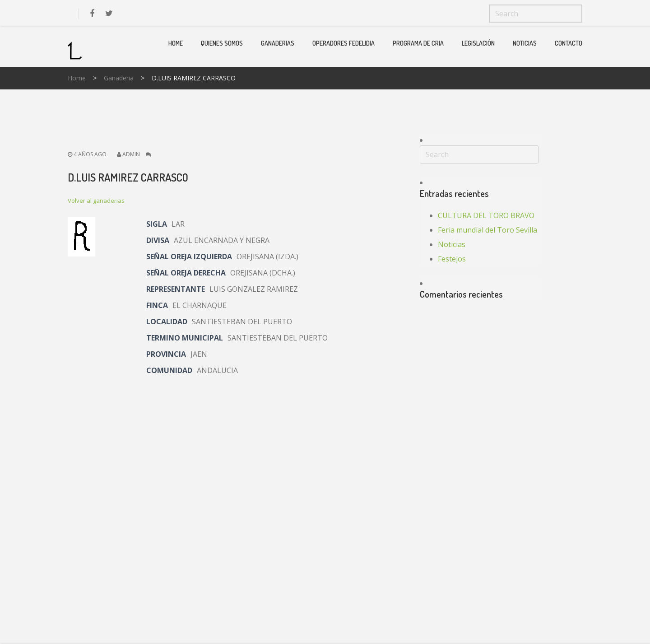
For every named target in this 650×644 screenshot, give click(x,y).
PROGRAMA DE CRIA (418, 43)
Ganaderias (278, 43)
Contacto (569, 43)
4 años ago (87, 154)
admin (131, 154)
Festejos (452, 259)
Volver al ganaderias (96, 201)
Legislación (478, 43)
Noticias (525, 43)
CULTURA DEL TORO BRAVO (486, 215)
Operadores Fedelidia (344, 43)
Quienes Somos (222, 43)
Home (176, 43)
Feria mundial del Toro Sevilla (487, 230)
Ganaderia (119, 78)
